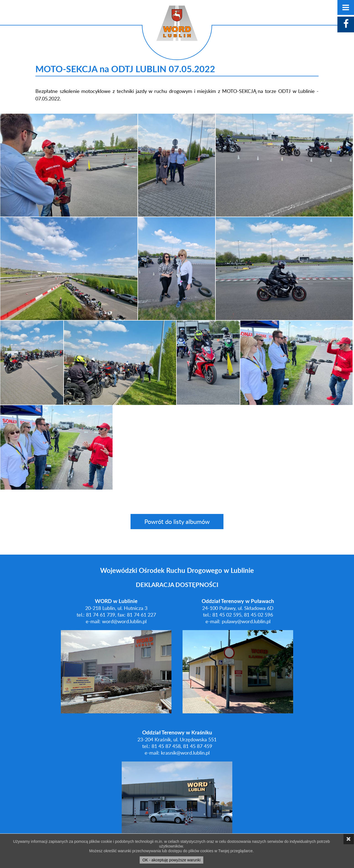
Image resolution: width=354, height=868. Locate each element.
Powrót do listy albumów (177, 522)
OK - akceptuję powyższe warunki (171, 860)
